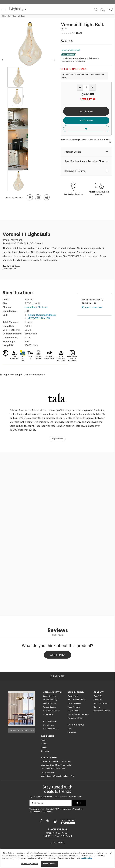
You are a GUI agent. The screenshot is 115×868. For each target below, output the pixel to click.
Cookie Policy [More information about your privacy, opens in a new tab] (87, 858)
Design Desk (73, 696)
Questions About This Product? (99, 193)
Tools (70, 729)
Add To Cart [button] (86, 111)
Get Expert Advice (51, 729)
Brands (44, 748)
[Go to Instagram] (55, 821)
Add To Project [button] (86, 121)
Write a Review (57, 655)
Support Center (50, 696)
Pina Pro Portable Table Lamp (53, 769)
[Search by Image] (103, 10)
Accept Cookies (49, 864)
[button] (3, 9)
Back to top (57, 676)
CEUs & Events (73, 711)
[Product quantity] (86, 88)
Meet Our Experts (101, 704)
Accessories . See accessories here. (83, 76)
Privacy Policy (79, 809)
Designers (45, 751)
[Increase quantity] (92, 87)
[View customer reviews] (68, 822)
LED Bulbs (21, 16)
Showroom (98, 700)
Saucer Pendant (48, 773)
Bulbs (15, 16)
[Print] (46, 200)
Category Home (7, 16)
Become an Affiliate (102, 711)
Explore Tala (58, 439)
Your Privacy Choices (52, 711)
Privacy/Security (50, 707)
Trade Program (74, 707)
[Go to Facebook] (41, 821)
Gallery (44, 744)
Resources (72, 733)
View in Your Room (76, 718)
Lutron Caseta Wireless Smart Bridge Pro (57, 776)
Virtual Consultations (76, 700)
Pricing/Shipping (50, 704)
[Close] (111, 853)
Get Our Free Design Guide (22, 730)
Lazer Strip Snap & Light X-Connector (56, 765)
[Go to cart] (111, 9)
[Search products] (96, 9)
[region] (57, 858)
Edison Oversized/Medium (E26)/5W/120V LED (42, 317)
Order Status (48, 715)
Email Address (38, 803)
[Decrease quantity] (80, 87)
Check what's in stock (71, 50)
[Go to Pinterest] (30, 200)
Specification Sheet (94, 308)
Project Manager (74, 704)
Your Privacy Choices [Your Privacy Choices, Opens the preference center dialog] (30, 864)
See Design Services (73, 194)
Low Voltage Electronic (37, 307)
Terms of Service (40, 812)
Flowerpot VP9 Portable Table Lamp (56, 762)
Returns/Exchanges (51, 700)
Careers (97, 707)
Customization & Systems (78, 715)
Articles (44, 740)
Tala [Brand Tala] (66, 29)
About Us (98, 696)
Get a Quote (48, 725)
